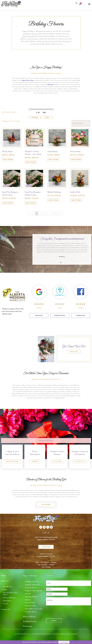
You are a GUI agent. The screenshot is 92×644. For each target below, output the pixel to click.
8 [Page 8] (55, 213)
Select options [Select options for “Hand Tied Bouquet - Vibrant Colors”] (31, 203)
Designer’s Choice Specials (33, 591)
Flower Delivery (29, 617)
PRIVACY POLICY (51, 634)
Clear (47, 117)
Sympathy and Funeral (32, 585)
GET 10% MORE (57, 461)
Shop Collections (30, 576)
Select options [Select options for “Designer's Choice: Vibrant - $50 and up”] (31, 162)
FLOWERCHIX (37, 634)
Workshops (27, 626)
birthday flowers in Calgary (51, 497)
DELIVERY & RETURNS (12, 461)
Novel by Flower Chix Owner (10, 594)
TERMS (63, 634)
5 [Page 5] (46, 213)
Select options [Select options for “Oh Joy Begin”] (8, 160)
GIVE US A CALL (74, 352)
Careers (6, 604)
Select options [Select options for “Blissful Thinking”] (53, 200)
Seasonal (28, 600)
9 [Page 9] (58, 213)
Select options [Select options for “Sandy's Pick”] (76, 200)
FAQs (5, 590)
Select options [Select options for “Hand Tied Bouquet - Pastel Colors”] (8, 203)
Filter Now (34, 117)
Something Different (32, 597)
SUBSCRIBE (35, 461)
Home (3, 575)
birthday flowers (21, 394)
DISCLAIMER (72, 634)
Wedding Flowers (30, 621)
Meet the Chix (8, 587)
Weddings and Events (32, 582)
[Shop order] (81, 123)
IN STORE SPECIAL (80, 461)
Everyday (28, 594)
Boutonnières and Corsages (34, 609)
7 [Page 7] (52, 213)
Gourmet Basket (30, 603)
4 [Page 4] (43, 213)
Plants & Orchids (30, 606)
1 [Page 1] (34, 213)
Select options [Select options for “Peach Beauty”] (53, 160)
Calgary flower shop (27, 80)
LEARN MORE (64, 642)
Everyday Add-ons (31, 612)
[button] (89, 4)
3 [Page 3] (40, 213)
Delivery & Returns (9, 598)
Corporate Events (31, 588)
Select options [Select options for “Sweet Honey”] (76, 160)
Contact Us (6, 609)
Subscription (7, 601)
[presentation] (57, 611)
